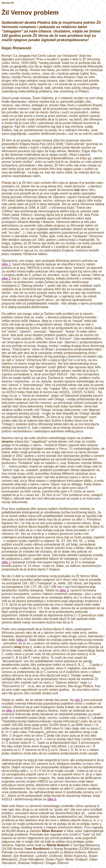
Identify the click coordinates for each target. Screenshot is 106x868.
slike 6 (52, 799)
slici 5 (79, 700)
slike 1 (6, 264)
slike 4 (10, 711)
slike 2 (6, 278)
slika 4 (21, 640)
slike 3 (64, 590)
